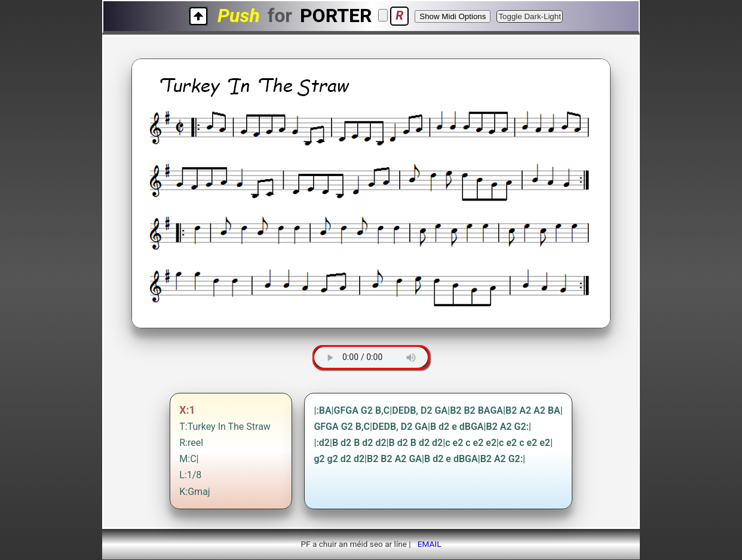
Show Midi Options (453, 16)
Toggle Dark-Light (529, 16)
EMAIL (430, 544)
